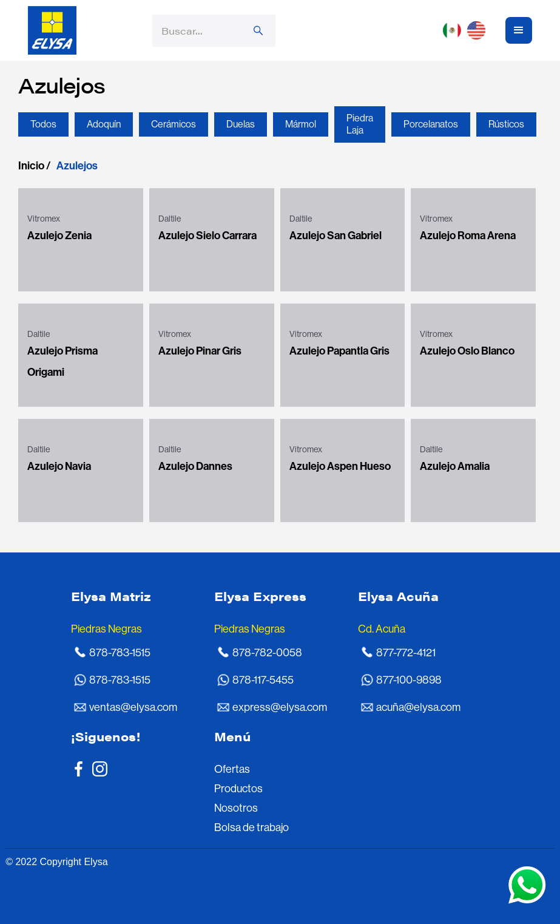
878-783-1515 (120, 653)
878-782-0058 (267, 653)
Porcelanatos (431, 124)
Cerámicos (174, 124)
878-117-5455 (263, 680)
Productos (238, 789)
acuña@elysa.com (418, 707)
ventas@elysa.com (133, 707)
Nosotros (236, 808)
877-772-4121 (406, 653)
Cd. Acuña (382, 629)
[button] (467, 30)
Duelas (241, 124)
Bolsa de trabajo (251, 827)
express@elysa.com (280, 707)
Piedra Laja (360, 124)
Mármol (301, 124)
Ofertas (232, 769)
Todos (43, 124)
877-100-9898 (409, 680)
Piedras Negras (106, 629)
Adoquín (104, 124)
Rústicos (506, 124)
